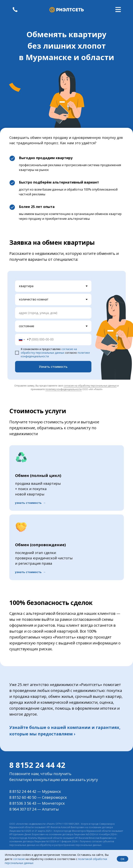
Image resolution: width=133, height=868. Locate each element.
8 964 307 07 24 (23, 809)
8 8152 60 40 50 (23, 797)
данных (28, 863)
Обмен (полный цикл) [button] (38, 475)
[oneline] (53, 313)
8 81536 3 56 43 (23, 803)
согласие (19, 859)
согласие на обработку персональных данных (49, 351)
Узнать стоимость (53, 367)
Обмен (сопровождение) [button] (40, 545)
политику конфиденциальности (64, 389)
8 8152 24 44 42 (37, 765)
